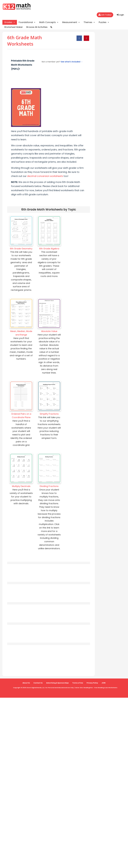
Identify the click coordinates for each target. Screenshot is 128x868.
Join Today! (105, 15)
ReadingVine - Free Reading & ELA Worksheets (100, 688)
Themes (89, 22)
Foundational (27, 22)
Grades (10, 22)
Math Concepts (49, 22)
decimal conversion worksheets (45, 176)
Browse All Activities (37, 27)
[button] (51, 27)
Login (120, 15)
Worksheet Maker (13, 27)
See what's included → (72, 62)
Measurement (71, 22)
